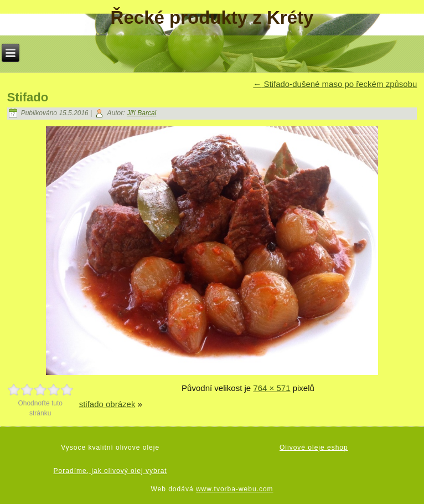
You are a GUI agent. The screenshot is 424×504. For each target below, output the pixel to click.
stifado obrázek (107, 404)
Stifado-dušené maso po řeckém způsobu (335, 84)
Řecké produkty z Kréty (212, 17)
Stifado (28, 97)
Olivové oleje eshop (314, 448)
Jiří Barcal (141, 113)
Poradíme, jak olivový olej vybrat (110, 471)
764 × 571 (272, 388)
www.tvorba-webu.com (235, 489)
